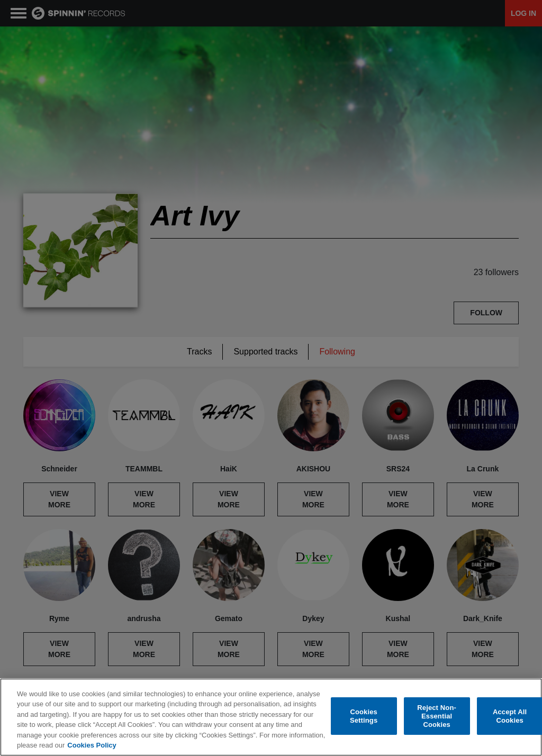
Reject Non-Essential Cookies (437, 716)
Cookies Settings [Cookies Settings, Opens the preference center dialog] (364, 716)
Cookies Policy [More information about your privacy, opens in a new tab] (92, 745)
